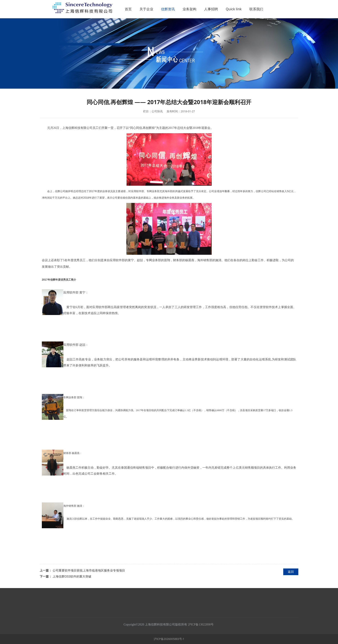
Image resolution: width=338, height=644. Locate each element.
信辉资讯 (191, 9)
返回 (291, 572)
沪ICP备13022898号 (201, 625)
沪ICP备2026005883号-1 (169, 639)
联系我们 (279, 9)
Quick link (257, 9)
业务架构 (213, 9)
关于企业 (169, 9)
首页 (151, 9)
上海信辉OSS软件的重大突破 (72, 576)
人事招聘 (234, 9)
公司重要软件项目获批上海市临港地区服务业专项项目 (89, 570)
